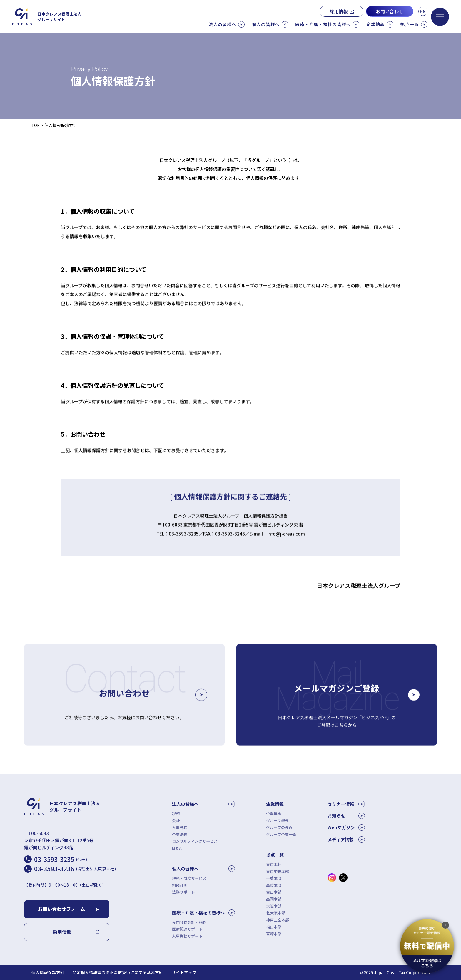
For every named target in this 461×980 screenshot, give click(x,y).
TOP (36, 125)
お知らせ (346, 816)
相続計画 (180, 885)
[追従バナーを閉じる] (445, 925)
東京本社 (274, 864)
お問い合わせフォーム (61, 909)
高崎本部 (274, 885)
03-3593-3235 (61, 859)
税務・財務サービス (189, 878)
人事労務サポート (187, 936)
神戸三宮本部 (278, 920)
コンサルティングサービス (195, 841)
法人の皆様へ (203, 804)
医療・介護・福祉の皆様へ (203, 913)
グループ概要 (277, 821)
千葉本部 (274, 878)
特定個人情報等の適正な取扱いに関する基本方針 (118, 973)
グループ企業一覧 (281, 834)
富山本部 (274, 892)
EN (423, 11)
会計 (176, 821)
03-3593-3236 (75, 869)
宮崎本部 (274, 934)
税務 (176, 814)
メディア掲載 (346, 840)
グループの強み (279, 827)
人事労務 (180, 827)
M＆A (177, 848)
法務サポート (183, 892)
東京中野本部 (278, 871)
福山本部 (274, 927)
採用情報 (339, 11)
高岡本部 (274, 899)
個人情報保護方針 (48, 973)
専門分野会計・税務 (189, 922)
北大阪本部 (276, 913)
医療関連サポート (187, 929)
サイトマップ (184, 973)
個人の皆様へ (203, 869)
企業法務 (180, 834)
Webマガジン (346, 827)
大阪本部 (274, 906)
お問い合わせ (390, 11)
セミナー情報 (346, 804)
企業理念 (274, 814)
